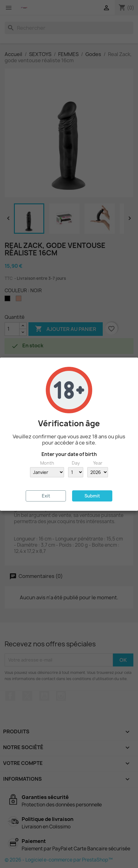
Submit (92, 496)
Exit (46, 496)
